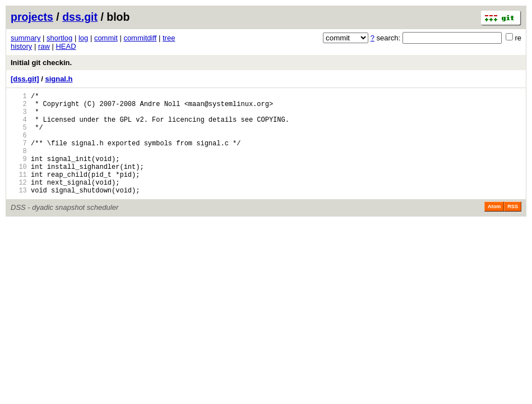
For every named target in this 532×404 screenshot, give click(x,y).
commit (106, 38)
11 (19, 193)
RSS (513, 228)
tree (169, 38)
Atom (494, 228)
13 (19, 212)
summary (26, 38)
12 (19, 202)
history (21, 46)
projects (32, 17)
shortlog (59, 38)
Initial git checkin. (41, 63)
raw (44, 46)
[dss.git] (25, 79)
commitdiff (140, 38)
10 (19, 183)
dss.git (80, 17)
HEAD (66, 46)
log (83, 38)
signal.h (59, 79)
